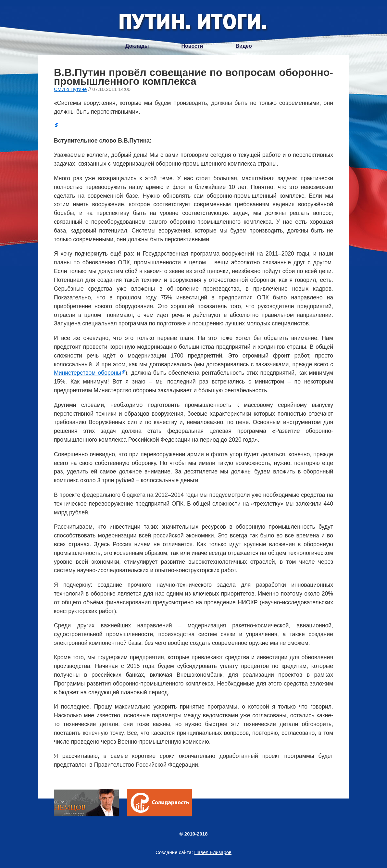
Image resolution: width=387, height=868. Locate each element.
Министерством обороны (87, 373)
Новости (192, 46)
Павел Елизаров (213, 852)
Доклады (137, 46)
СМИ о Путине (70, 89)
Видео (244, 46)
